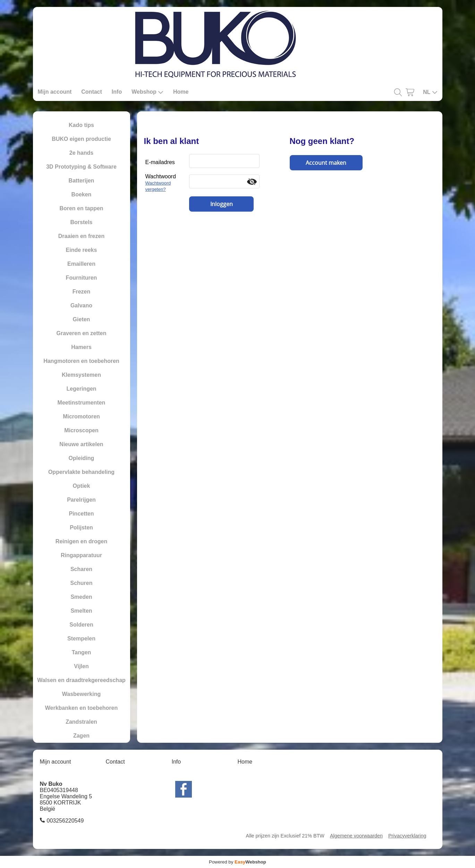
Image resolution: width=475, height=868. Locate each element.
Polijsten (81, 527)
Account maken (326, 163)
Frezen (82, 292)
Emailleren (81, 264)
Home (181, 92)
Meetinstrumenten (82, 403)
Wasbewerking (81, 694)
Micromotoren (81, 416)
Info (117, 92)
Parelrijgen (81, 500)
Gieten (82, 319)
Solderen (81, 625)
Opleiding (82, 458)
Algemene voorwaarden (356, 836)
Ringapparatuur (81, 555)
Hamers (81, 347)
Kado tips (81, 125)
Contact (92, 92)
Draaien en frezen (81, 236)
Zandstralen (81, 722)
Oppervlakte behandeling (81, 472)
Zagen (81, 736)
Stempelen (81, 639)
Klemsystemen (81, 375)
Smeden (81, 597)
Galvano (81, 305)
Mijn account (55, 92)
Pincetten (81, 514)
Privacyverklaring (407, 836)
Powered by (237, 862)
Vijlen (81, 666)
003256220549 (65, 821)
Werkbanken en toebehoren (82, 708)
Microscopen (81, 430)
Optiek (82, 486)
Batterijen (82, 181)
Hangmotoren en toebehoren (81, 361)
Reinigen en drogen (81, 541)
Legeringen (81, 389)
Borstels (81, 222)
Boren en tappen (81, 208)
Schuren (81, 583)
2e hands (81, 153)
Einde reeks (82, 250)
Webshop (147, 92)
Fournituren (82, 278)
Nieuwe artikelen (81, 444)
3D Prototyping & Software (81, 167)
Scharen (81, 569)
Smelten (81, 611)
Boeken (82, 194)
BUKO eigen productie (81, 139)
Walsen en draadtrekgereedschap (81, 680)
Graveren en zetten (81, 333)
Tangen (82, 652)
